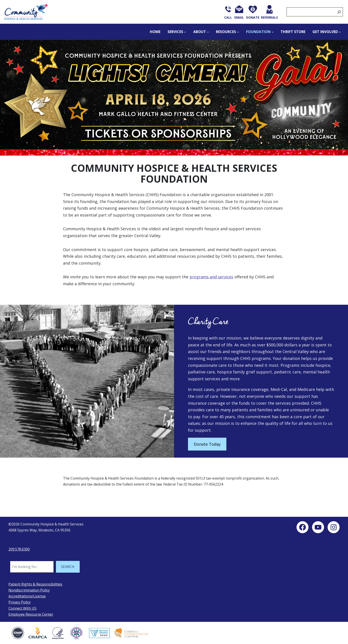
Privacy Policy (20, 602)
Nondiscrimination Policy (29, 590)
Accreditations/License (27, 596)
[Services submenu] (185, 32)
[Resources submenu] (238, 32)
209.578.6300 (19, 549)
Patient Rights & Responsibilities (35, 584)
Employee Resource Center (31, 614)
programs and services (211, 277)
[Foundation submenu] (273, 32)
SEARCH (68, 567)
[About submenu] (208, 32)
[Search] (339, 12)
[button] (174, 98)
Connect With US (22, 608)
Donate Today (207, 444)
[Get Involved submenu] (340, 32)
